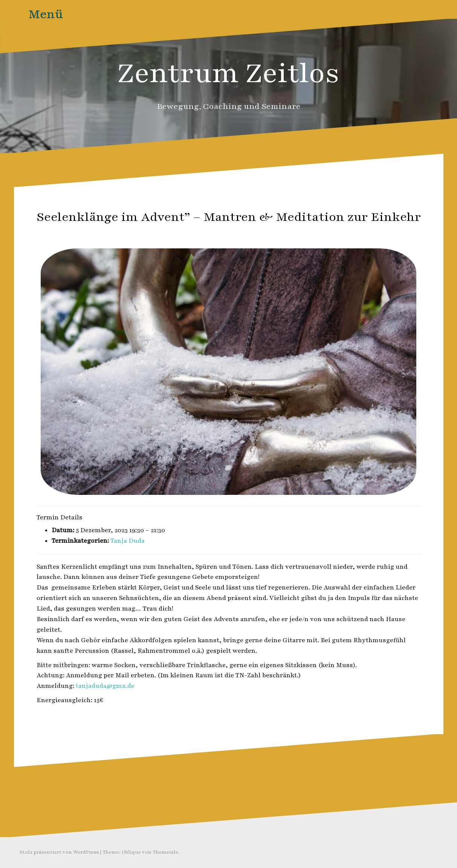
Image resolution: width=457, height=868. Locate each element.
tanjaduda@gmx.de (105, 686)
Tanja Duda (128, 541)
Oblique (131, 852)
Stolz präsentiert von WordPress (59, 852)
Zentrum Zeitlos (228, 73)
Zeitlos (246, 233)
